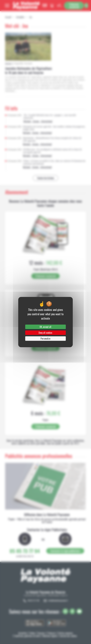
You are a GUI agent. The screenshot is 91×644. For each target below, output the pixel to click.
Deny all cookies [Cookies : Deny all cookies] (45, 333)
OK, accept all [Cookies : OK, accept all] (45, 327)
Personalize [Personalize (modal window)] (45, 339)
